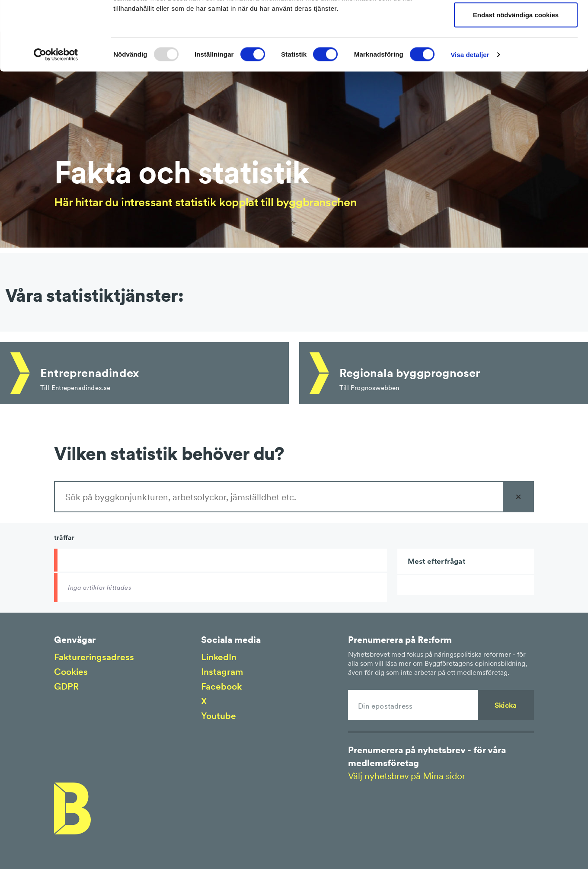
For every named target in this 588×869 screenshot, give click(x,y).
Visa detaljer (470, 119)
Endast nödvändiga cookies (516, 79)
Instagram (222, 672)
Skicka (506, 705)
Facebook (221, 686)
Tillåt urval (516, 51)
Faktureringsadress (94, 657)
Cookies (71, 672)
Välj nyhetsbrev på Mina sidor (407, 776)
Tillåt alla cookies (516, 23)
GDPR (66, 686)
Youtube (219, 716)
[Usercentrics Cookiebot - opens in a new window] (56, 119)
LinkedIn (219, 657)
